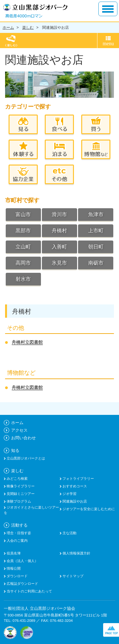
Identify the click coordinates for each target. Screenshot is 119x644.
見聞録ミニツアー (20, 494)
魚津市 (96, 214)
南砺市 (96, 263)
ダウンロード (17, 576)
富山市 (23, 214)
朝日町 (96, 247)
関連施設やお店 (56, 28)
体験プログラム (18, 501)
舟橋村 (59, 231)
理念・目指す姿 (18, 533)
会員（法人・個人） (22, 561)
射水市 (23, 279)
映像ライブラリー (20, 486)
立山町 (23, 247)
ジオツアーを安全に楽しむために (88, 509)
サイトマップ (73, 576)
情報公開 (13, 568)
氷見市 (59, 263)
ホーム (8, 28)
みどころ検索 (17, 478)
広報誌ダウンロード (22, 584)
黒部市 (23, 231)
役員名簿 (13, 553)
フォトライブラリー (78, 478)
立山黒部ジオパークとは (25, 458)
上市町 (96, 231)
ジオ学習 (69, 494)
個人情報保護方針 (76, 553)
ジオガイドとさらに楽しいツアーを (31, 510)
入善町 (59, 247)
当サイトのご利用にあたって (29, 591)
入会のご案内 (17, 541)
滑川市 (59, 214)
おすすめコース (74, 486)
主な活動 (69, 533)
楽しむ (28, 28)
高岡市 (23, 263)
